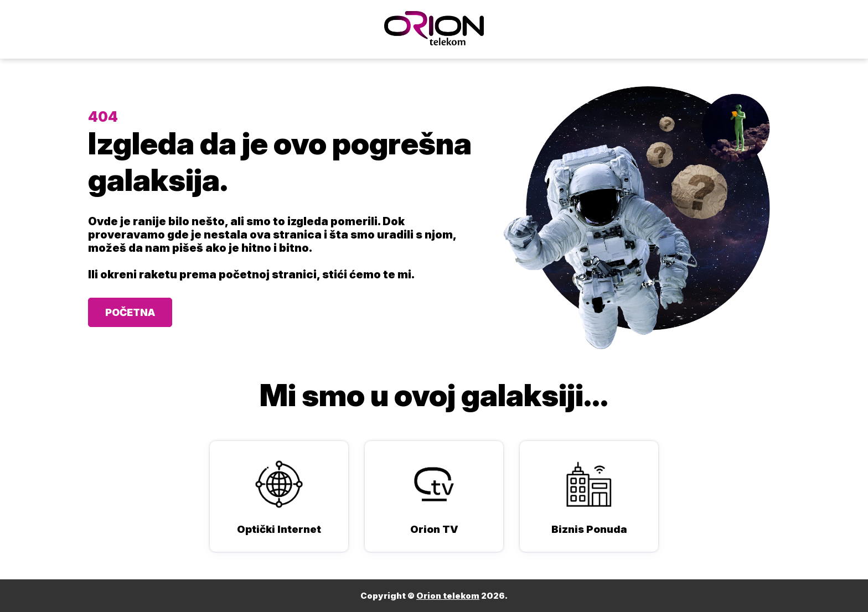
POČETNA (130, 312)
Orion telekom (448, 596)
